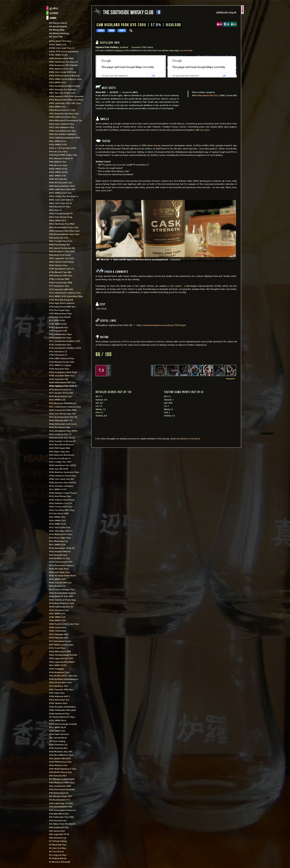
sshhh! (54, 13)
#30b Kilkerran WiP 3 (59, 696)
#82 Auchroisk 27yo (59, 238)
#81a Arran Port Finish (60, 255)
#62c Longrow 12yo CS (60, 434)
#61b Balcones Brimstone (62, 455)
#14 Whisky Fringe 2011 (60, 796)
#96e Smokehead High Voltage (65, 86)
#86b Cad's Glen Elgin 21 (61, 200)
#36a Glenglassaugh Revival (63, 655)
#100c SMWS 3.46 (58, 44)
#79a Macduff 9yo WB (60, 272)
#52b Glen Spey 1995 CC (61, 531)
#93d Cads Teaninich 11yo (61, 124)
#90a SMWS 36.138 (58, 172)
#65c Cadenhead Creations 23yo (65, 407)
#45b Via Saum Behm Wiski (62, 575)
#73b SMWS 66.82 (58, 324)
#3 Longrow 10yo (58, 855)
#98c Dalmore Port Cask (61, 69)
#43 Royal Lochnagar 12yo (62, 589)
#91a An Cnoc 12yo (58, 165)
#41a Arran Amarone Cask (62, 603)
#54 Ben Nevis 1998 (59, 513)
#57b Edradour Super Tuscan (63, 493)
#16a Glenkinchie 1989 (60, 786)
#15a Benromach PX (59, 793)
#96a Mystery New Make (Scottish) (66, 100)
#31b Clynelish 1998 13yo (61, 689)
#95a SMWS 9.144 (58, 107)
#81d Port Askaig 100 (59, 244)
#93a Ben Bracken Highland (63, 134)
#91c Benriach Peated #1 (61, 158)
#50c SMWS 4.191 (57, 544)
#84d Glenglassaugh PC (61, 213)
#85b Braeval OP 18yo (60, 206)
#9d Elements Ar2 (58, 820)
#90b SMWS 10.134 (58, 169)
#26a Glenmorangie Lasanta (63, 724)
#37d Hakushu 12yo (59, 637)
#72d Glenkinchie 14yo (60, 337)
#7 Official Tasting (58, 841)
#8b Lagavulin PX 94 (59, 834)
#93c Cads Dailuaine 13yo (61, 127)
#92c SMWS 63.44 (58, 141)
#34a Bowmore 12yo (59, 672)
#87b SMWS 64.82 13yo (60, 193)
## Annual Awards (58, 26)
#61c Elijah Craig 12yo (59, 451)
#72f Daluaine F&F (58, 331)
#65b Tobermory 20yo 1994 (63, 410)
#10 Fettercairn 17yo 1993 (61, 817)
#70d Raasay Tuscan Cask (62, 362)
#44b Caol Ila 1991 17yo (60, 582)
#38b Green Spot (58, 627)
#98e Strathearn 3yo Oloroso (64, 62)
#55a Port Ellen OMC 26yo (62, 510)
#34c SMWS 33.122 (58, 665)
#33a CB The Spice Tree (60, 682)
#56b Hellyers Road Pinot (62, 500)
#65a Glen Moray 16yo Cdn (62, 413)
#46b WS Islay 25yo (59, 569)
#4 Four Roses (56, 851)
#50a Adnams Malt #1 (60, 551)
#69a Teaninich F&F (59, 379)
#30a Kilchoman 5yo (59, 700)
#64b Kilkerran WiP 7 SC (61, 420)
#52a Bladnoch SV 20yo (61, 534)
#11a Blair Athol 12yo (59, 814)
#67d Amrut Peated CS (60, 389)
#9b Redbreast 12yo (59, 827)
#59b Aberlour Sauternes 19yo (64, 472)
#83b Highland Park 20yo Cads (64, 231)
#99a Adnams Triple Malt (61, 58)
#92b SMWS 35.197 (58, 144)
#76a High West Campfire (62, 303)
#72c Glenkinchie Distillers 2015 (65, 341)
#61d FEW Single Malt (60, 448)
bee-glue (205, 130)
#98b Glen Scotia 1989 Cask (63, 72)
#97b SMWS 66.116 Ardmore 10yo (65, 79)
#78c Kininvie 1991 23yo (61, 275)
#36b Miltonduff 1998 (60, 651)
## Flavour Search (58, 23)
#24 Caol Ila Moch (58, 738)
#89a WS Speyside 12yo (61, 182)
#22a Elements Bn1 (58, 748)
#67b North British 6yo (60, 396)
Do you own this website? (114, 76)
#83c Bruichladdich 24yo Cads (64, 227)
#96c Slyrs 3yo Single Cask (62, 93)
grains (54, 8)
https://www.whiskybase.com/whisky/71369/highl (161, 325)
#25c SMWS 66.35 (58, 727)
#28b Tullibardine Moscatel (62, 710)
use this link (186, 50)
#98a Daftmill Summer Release (64, 75)
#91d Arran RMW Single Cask (63, 155)
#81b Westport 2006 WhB (62, 251)
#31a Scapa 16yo (57, 693)
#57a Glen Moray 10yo (60, 496)
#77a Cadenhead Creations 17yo (65, 293)
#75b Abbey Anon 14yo (60, 313)
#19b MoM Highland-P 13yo (63, 769)
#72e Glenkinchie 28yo (60, 334)
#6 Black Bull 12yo (58, 844)
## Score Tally (56, 37)
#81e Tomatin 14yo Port (61, 241)
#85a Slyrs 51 (55, 210)
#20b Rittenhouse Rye (60, 762)
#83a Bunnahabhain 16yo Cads (64, 234)
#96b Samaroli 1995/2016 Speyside (66, 96)
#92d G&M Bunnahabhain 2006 (65, 138)
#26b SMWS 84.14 (58, 720)
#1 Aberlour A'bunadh (60, 862)
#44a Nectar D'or (57, 586)
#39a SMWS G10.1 (58, 620)
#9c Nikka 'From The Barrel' (62, 824)
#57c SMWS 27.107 (58, 489)
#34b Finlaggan (57, 669)
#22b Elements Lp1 (58, 744)
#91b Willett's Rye (58, 162)
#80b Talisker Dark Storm (61, 262)
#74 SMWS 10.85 (57, 320)
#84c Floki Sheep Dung (61, 217)
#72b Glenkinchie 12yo (60, 344)
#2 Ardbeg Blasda (58, 858)
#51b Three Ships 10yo (60, 538)
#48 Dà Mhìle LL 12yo (60, 558)
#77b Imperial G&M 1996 (61, 289)
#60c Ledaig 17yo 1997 (60, 462)
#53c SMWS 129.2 (57, 517)
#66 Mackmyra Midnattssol (62, 403)
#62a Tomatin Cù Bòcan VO (62, 441)
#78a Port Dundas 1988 (61, 282)
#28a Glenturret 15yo (59, 713)
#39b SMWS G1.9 (57, 617)
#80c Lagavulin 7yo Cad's (62, 258)
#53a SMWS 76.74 (58, 524)
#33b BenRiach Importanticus (63, 679)
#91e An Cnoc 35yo (58, 151)
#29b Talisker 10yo (58, 703)
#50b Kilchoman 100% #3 (62, 548)
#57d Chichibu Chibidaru (61, 486)
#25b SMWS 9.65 (57, 731)
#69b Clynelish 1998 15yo (62, 375)
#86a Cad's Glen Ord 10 (60, 203)
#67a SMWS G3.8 (57, 400)
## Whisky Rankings (59, 33)
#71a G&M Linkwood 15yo (62, 358)
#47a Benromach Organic (61, 565)
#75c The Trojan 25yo (59, 310)
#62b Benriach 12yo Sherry (62, 438)
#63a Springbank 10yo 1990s (63, 431)
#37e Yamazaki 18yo (59, 634)
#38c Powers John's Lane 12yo (64, 624)
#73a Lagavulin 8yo (59, 327)
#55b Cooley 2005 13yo (61, 506)
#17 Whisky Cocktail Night (62, 779)
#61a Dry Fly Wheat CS (60, 458)
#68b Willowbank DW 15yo (62, 382)
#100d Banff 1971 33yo (60, 41)
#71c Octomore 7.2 (58, 351)
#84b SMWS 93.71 (58, 220)
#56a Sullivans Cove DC (61, 503)
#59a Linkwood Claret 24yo (63, 476)
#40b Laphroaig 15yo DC (61, 607)
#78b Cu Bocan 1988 (59, 279)
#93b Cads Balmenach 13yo (62, 131)
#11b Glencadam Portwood (62, 810)
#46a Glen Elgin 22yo (60, 572)
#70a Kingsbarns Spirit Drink (63, 372)
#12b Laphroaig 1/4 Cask (61, 803)
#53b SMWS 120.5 (58, 520)
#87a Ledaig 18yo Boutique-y (64, 196)
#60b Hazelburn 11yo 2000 (62, 465)
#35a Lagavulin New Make (62, 662)
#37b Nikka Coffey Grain (61, 645)
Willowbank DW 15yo (208, 95)
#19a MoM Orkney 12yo (60, 772)
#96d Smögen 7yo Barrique (63, 89)
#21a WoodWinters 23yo (61, 755)
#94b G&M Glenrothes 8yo (63, 117)
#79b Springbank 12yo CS (61, 269)
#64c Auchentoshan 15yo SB (63, 417)
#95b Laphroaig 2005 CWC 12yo (65, 103)
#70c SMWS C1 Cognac (60, 365)
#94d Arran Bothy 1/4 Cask (62, 110)
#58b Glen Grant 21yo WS (61, 479)
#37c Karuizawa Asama (60, 641)
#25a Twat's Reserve (59, 734)
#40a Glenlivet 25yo (59, 610)
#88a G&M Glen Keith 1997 (62, 189)
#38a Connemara (58, 631)
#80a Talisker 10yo (58, 265)
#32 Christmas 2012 (59, 686)
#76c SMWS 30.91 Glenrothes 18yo (66, 296)
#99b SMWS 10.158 (58, 55)
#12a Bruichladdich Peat (61, 806)
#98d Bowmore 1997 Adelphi (63, 65)
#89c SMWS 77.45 (58, 175)
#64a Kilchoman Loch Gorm (63, 424)
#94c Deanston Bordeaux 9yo (64, 113)
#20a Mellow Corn (58, 765)
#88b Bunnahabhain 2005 (62, 186)
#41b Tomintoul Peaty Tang (62, 600)
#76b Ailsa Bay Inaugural (61, 300)
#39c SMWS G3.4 (57, 613)
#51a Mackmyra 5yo (59, 541)
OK (153, 76)
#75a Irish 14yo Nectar (60, 317)
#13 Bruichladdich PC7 (60, 800)
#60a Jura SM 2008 (59, 469)
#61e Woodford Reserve (61, 444)
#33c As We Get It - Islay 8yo (63, 675)
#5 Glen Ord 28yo (58, 848)
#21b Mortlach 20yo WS (61, 751)
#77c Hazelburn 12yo (59, 286)
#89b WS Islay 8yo (58, 179)
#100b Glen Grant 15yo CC (62, 48)
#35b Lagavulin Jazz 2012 (61, 658)
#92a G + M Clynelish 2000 (63, 148)
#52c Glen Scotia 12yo (60, 527)
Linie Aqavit (175, 286)
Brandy (157, 145)
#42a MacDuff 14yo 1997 (61, 596)
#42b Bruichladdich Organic (62, 593)
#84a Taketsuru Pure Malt (62, 224)
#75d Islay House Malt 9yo (62, 307)
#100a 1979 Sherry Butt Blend (64, 51)
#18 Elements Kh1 (58, 776)
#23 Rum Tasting (57, 741)
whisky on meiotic (189, 438)
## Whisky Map (57, 30)
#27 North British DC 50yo (62, 717)
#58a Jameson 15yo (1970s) (63, 482)
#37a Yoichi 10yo (57, 648)
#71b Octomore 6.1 (58, 355)
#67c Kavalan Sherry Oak (61, 393)
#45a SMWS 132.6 (57, 579)
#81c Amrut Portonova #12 (62, 248)
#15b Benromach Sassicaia (62, 789)
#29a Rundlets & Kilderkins (62, 707)
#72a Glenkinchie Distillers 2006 (65, 348)
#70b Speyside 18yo (59, 369)
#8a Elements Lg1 (58, 838)
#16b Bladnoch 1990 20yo (62, 782)
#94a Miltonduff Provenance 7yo (66, 120)
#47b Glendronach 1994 (61, 562)
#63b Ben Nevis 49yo (60, 427)
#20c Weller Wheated (60, 758)
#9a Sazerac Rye (57, 831)
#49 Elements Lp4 (58, 555)
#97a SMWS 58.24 (58, 82)
